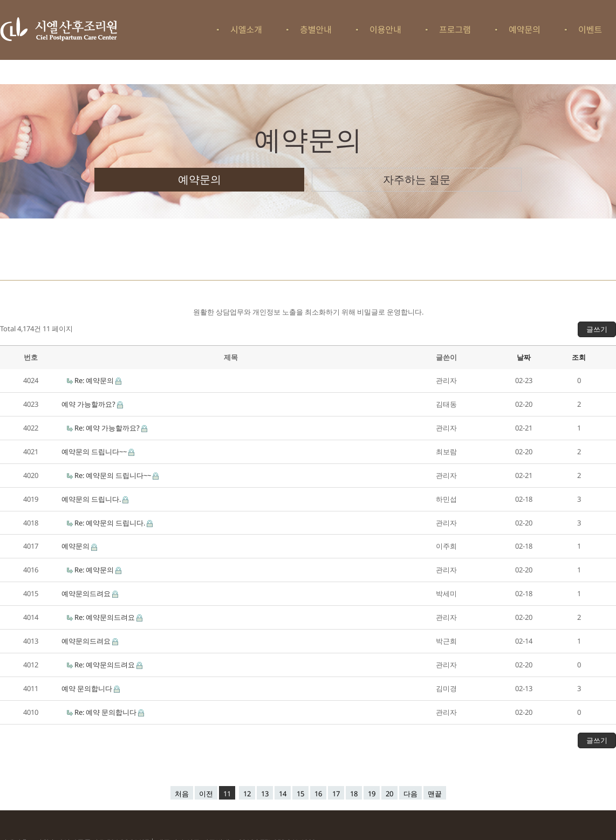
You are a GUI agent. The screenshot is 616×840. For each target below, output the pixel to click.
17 (336, 794)
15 (300, 794)
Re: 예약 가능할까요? (108, 428)
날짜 (524, 357)
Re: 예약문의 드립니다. (111, 523)
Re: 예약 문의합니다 (106, 712)
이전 (206, 794)
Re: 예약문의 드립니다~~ (114, 475)
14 (283, 794)
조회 (579, 357)
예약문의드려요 (87, 593)
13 (265, 794)
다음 (410, 794)
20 (389, 794)
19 (372, 794)
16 (318, 794)
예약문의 (200, 179)
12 (247, 794)
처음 (182, 794)
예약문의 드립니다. (92, 499)
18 (354, 794)
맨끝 (435, 794)
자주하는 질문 (417, 179)
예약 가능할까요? (89, 404)
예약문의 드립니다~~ (95, 452)
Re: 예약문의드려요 (105, 617)
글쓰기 (597, 329)
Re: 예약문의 (95, 380)
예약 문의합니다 (88, 688)
